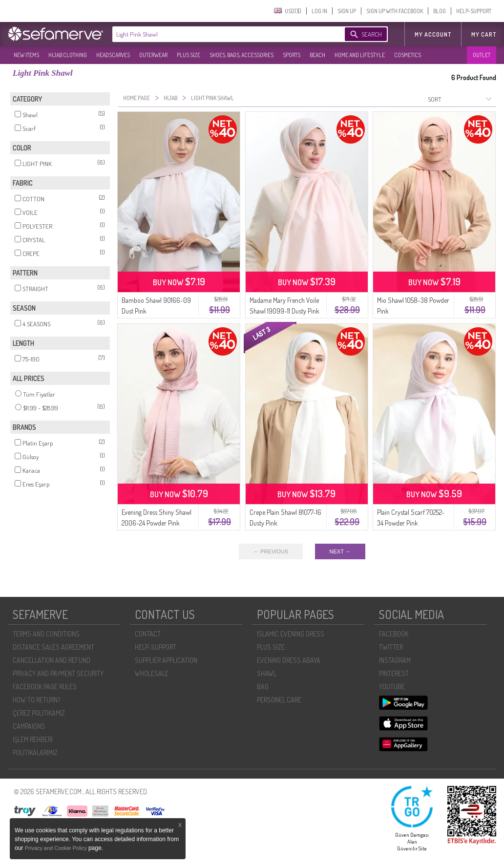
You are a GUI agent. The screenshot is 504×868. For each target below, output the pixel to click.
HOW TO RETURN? (36, 700)
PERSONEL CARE (279, 700)
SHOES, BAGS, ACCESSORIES (241, 55)
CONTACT (148, 634)
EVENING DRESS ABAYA (289, 660)
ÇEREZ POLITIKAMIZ (39, 713)
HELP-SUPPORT (474, 11)
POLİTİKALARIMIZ (35, 752)
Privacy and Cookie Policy (57, 848)
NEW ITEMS (26, 55)
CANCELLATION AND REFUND (52, 660)
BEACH (317, 55)
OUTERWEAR (153, 55)
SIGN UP (347, 11)
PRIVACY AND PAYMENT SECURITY (58, 673)
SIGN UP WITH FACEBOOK (395, 11)
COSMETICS (408, 55)
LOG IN (319, 11)
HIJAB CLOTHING (68, 55)
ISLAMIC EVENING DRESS (291, 634)
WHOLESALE (152, 673)
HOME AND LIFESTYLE (360, 55)
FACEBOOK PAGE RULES (45, 687)
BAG (263, 687)
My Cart (484, 34)
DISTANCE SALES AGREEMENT (53, 647)
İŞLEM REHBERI (33, 739)
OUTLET (482, 55)
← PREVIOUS (271, 551)
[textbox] (219, 34)
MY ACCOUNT (433, 34)
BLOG (440, 11)
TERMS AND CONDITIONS (46, 634)
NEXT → (340, 551)
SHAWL (267, 673)
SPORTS (292, 55)
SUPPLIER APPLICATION (166, 660)
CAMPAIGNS (29, 726)
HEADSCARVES (113, 55)
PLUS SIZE (189, 55)
